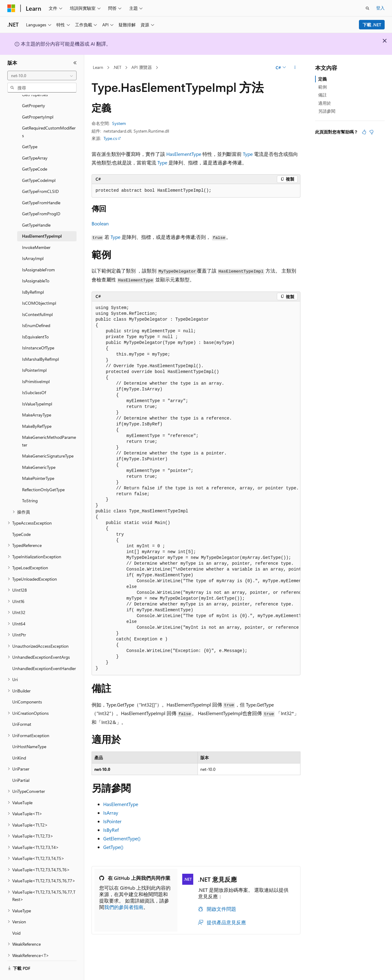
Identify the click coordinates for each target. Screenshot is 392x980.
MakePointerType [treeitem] (38, 461)
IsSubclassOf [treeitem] (34, 376)
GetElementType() (122, 838)
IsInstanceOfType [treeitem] (38, 331)
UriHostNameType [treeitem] (29, 730)
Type (248, 154)
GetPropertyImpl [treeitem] (38, 100)
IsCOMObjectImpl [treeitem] (39, 286)
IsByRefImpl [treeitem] (33, 275)
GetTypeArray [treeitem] (35, 141)
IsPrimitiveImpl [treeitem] (36, 365)
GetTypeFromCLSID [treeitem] (40, 174)
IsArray (111, 813)
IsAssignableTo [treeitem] (36, 264)
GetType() (113, 847)
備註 (322, 95)
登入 (380, 8)
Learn (98, 67)
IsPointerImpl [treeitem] (34, 353)
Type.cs (110, 138)
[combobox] (42, 76)
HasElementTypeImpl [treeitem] (42, 219)
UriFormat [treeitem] (22, 707)
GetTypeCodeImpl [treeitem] (39, 163)
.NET (117, 67)
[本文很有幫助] (364, 132)
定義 (322, 79)
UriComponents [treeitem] (27, 685)
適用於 (325, 103)
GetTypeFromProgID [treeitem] (41, 197)
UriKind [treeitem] (19, 741)
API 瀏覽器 (142, 67)
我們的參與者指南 (124, 907)
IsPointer (112, 821)
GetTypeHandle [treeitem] (36, 208)
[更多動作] (295, 68)
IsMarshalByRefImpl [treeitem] (40, 342)
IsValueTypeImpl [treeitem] (37, 387)
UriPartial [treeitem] (21, 763)
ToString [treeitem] (30, 484)
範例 (322, 87)
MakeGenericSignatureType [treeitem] (48, 439)
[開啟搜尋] (367, 8)
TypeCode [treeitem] (21, 517)
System (119, 123)
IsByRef (111, 830)
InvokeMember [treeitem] (36, 230)
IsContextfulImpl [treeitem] (37, 298)
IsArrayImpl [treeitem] (33, 241)
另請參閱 (327, 111)
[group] (196, 488)
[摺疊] (75, 63)
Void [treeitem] (16, 916)
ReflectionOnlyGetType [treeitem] (43, 473)
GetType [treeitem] (30, 130)
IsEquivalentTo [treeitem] (35, 320)
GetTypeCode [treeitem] (35, 152)
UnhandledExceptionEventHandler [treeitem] (44, 652)
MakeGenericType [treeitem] (39, 450)
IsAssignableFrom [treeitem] (38, 253)
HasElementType (184, 154)
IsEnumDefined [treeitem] (36, 309)
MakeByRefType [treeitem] (37, 409)
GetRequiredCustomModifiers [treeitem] (49, 115)
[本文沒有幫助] (371, 132)
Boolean (100, 223)
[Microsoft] (11, 8)
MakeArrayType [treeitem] (37, 398)
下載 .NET (372, 25)
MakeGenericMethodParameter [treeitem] (49, 424)
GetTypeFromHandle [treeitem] (41, 186)
